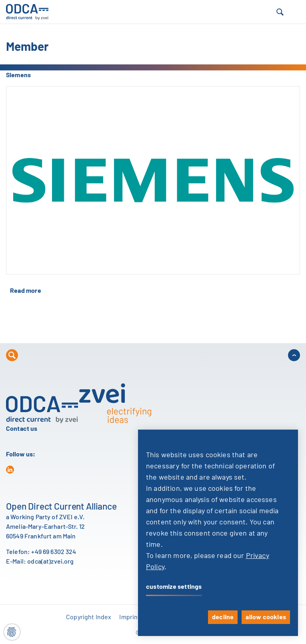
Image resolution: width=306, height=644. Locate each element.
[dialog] (218, 533)
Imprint (130, 617)
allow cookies (266, 617)
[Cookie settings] (12, 632)
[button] (280, 12)
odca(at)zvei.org (50, 562)
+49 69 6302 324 (54, 552)
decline (223, 617)
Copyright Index (89, 617)
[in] (10, 470)
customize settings (174, 587)
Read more (26, 291)
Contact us (22, 429)
